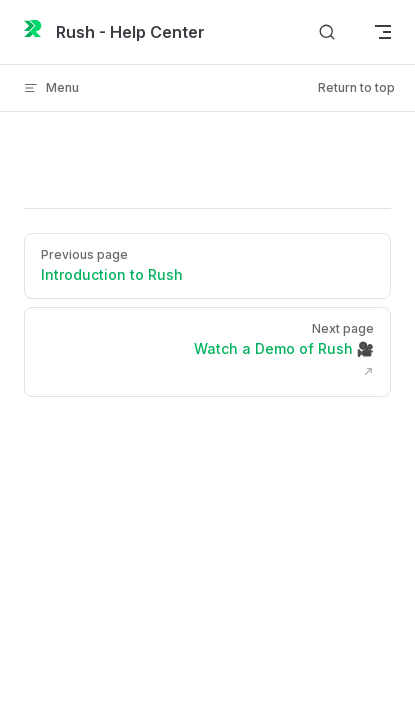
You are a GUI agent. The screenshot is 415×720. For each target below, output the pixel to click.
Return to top (356, 87)
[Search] (327, 32)
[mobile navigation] (383, 32)
